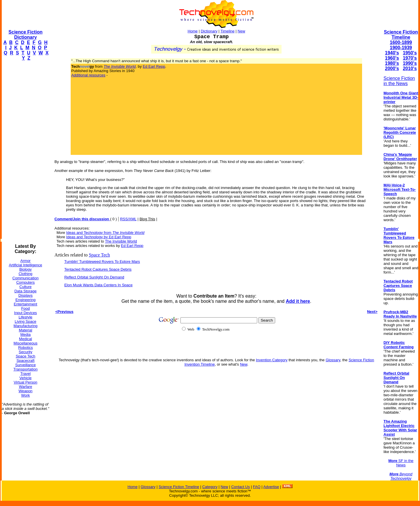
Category (210, 487)
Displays (25, 295)
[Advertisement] (25, 152)
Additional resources (88, 75)
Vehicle (25, 378)
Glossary (333, 360)
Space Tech (25, 356)
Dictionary (209, 31)
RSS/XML (128, 219)
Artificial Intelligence (26, 265)
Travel (25, 374)
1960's (392, 58)
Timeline (228, 31)
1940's (392, 53)
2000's (392, 68)
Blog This (147, 219)
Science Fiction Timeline (401, 35)
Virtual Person (25, 382)
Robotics (26, 348)
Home (193, 31)
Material (25, 330)
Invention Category (272, 360)
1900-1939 (401, 48)
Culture (25, 287)
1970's (410, 58)
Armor (25, 261)
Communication (25, 278)
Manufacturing (25, 326)
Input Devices (26, 313)
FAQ (257, 487)
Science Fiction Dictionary (25, 35)
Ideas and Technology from (105, 233)
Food (25, 308)
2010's (410, 68)
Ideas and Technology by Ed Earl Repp (99, 237)
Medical (26, 339)
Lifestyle (25, 317)
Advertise (271, 487)
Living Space (25, 321)
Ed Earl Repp (154, 66)
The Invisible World (121, 241)
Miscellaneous (25, 343)
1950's (410, 53)
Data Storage (26, 291)
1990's (410, 63)
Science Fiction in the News (399, 81)
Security (26, 352)
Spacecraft (25, 361)
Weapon (25, 391)
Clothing (25, 274)
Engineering (25, 300)
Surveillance (26, 365)
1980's (392, 63)
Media (25, 334)
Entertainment (26, 304)
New (241, 31)
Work (25, 395)
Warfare (25, 387)
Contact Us (240, 487)
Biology (26, 269)
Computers (25, 282)
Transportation (25, 369)
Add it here (298, 301)
